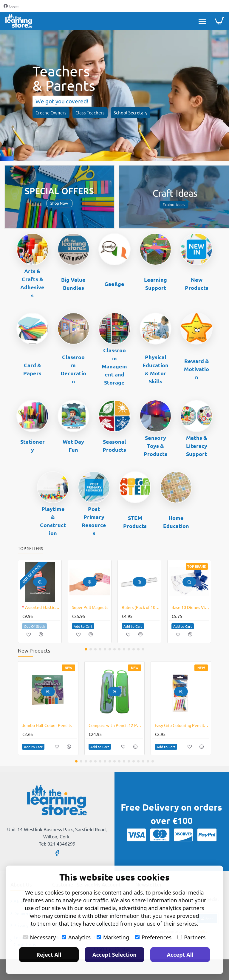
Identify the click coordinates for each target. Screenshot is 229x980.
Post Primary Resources (94, 521)
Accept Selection (114, 955)
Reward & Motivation (196, 369)
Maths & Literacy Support (197, 446)
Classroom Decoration (73, 369)
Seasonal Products (114, 445)
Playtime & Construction (53, 521)
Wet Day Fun (73, 445)
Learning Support (155, 284)
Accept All (180, 955)
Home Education (176, 522)
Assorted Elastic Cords (41, 607)
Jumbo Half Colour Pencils (47, 725)
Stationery (33, 445)
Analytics (76, 937)
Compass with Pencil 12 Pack (116, 725)
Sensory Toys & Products (155, 446)
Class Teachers (90, 112)
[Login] (11, 6)
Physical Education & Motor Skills (155, 369)
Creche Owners (51, 112)
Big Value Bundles (73, 284)
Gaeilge (114, 284)
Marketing (113, 937)
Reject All (49, 955)
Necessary (40, 937)
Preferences (153, 937)
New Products (197, 284)
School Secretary (130, 112)
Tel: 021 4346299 (57, 843)
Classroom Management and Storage (114, 366)
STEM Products (135, 522)
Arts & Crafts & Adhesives (32, 283)
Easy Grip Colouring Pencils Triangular (182, 725)
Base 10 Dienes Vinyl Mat (190, 607)
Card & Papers (32, 369)
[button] (40, 582)
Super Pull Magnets (90, 607)
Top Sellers (30, 548)
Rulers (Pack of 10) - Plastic (141, 607)
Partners (191, 937)
